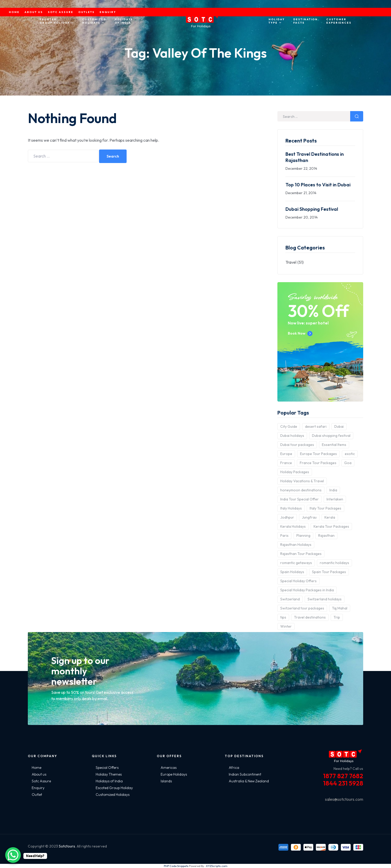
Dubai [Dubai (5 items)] (339, 426)
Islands (166, 781)
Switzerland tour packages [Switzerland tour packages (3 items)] (302, 608)
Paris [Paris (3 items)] (284, 535)
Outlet (37, 795)
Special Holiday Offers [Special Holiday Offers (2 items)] (298, 581)
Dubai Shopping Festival (312, 209)
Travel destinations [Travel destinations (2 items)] (310, 617)
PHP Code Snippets (176, 866)
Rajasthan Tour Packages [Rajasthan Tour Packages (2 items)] (301, 554)
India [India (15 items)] (333, 490)
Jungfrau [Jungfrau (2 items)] (309, 517)
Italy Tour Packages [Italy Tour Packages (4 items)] (325, 508)
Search (113, 156)
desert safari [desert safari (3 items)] (316, 426)
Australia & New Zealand (249, 781)
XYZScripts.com (217, 866)
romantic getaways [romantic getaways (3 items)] (296, 563)
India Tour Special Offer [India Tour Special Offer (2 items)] (299, 499)
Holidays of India (109, 781)
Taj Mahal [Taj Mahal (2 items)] (340, 608)
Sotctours (67, 846)
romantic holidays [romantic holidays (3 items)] (334, 563)
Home (37, 768)
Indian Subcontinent (245, 774)
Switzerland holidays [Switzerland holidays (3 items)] (325, 599)
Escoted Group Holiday (114, 788)
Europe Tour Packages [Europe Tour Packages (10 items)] (318, 454)
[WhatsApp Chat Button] (13, 855)
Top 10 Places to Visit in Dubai (318, 185)
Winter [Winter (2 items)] (286, 626)
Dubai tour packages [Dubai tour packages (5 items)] (297, 445)
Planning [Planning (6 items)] (303, 535)
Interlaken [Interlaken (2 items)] (335, 499)
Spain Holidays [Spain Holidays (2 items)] (292, 572)
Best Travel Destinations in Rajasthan (315, 157)
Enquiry (38, 788)
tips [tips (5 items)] (283, 617)
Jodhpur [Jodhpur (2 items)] (287, 517)
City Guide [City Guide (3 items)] (289, 426)
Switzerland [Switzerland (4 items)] (290, 599)
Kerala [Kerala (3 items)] (330, 517)
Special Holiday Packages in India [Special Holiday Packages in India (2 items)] (307, 590)
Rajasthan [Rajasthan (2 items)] (326, 535)
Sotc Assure (41, 781)
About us (39, 774)
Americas (169, 768)
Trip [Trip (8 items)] (337, 617)
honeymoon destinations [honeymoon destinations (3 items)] (301, 490)
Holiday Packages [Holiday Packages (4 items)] (295, 472)
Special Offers (107, 768)
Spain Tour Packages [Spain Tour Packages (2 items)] (329, 572)
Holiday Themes (109, 774)
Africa (234, 768)
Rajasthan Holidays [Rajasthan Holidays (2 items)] (296, 545)
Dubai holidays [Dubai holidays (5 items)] (292, 436)
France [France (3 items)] (286, 463)
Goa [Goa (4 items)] (348, 463)
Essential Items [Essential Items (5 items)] (334, 445)
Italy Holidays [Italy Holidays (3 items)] (291, 508)
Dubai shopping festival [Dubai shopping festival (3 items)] (331, 436)
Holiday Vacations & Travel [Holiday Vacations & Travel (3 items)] (302, 481)
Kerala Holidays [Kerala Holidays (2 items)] (293, 526)
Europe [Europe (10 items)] (286, 454)
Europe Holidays (174, 774)
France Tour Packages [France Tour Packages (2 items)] (318, 463)
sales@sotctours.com (344, 799)
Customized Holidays (113, 795)
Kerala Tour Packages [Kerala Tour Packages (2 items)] (331, 526)
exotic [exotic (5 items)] (350, 454)
